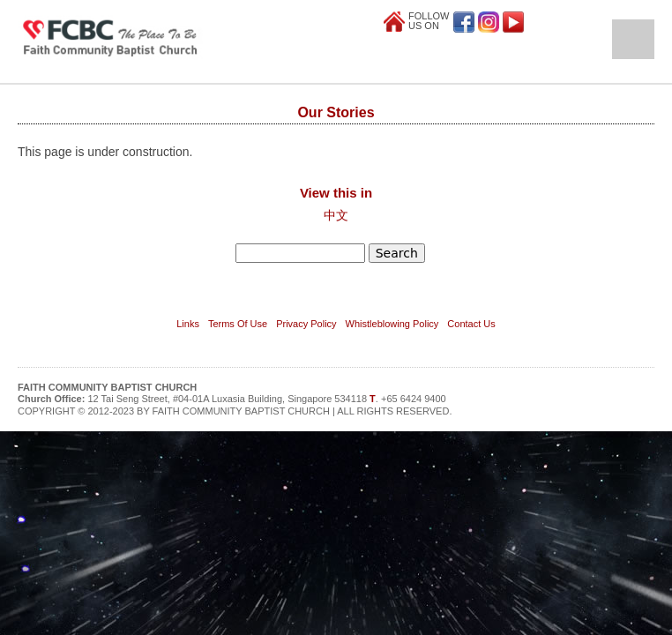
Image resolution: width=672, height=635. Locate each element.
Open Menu (633, 39)
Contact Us (471, 324)
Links (188, 324)
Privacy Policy (306, 324)
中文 (336, 215)
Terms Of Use (238, 324)
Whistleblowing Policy (392, 324)
